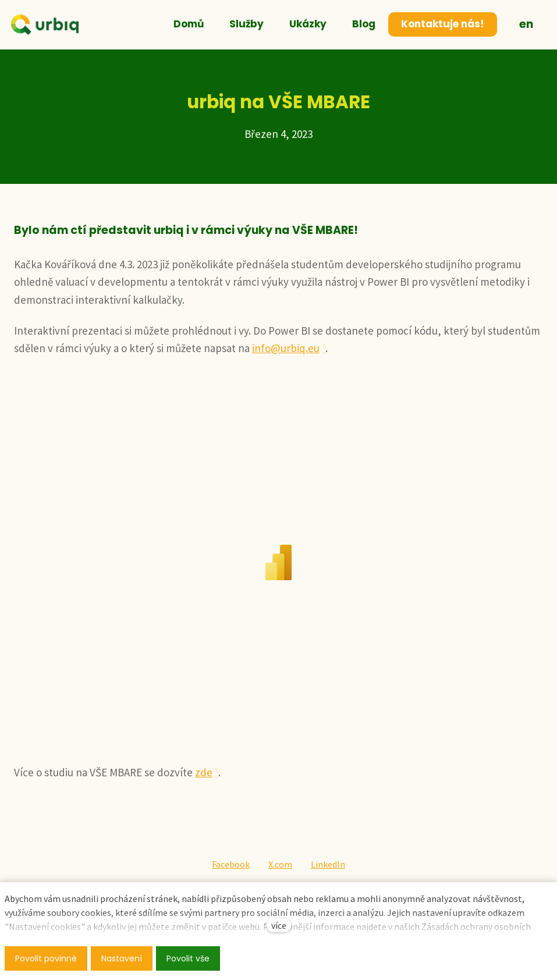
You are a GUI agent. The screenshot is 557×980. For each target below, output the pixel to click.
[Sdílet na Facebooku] (231, 865)
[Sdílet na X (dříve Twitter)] (280, 865)
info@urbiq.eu (286, 348)
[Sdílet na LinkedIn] (328, 865)
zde (204, 772)
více (279, 925)
